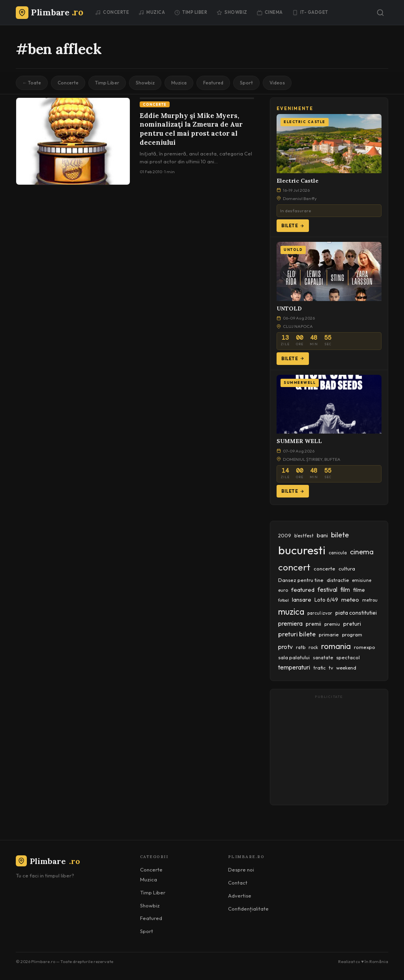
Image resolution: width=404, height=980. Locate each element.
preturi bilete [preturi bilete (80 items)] (297, 634)
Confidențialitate (248, 909)
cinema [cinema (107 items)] (362, 552)
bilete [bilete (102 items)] (340, 535)
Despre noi (241, 870)
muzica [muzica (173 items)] (291, 612)
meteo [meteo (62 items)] (350, 599)
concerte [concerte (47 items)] (325, 569)
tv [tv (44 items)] (331, 668)
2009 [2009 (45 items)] (285, 535)
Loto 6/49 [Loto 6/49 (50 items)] (326, 600)
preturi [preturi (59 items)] (352, 624)
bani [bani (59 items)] (322, 535)
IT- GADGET (310, 12)
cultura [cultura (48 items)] (347, 569)
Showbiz (232, 12)
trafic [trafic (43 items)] (319, 668)
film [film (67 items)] (345, 590)
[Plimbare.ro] (49, 12)
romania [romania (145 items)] (336, 646)
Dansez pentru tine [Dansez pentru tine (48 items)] (301, 580)
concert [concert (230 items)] (294, 567)
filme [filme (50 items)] (359, 590)
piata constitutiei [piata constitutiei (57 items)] (356, 613)
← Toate (32, 83)
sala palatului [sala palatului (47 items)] (294, 657)
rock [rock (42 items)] (313, 647)
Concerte (112, 12)
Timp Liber (191, 12)
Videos (277, 83)
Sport (246, 83)
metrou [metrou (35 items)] (370, 600)
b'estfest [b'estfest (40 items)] (304, 536)
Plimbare (48, 861)
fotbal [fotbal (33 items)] (283, 600)
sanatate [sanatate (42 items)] (323, 657)
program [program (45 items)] (352, 634)
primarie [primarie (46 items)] (329, 634)
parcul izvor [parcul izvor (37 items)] (320, 613)
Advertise (240, 896)
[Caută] (380, 13)
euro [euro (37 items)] (283, 590)
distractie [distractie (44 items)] (338, 580)
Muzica (152, 12)
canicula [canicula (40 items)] (338, 553)
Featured (213, 83)
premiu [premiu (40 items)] (332, 624)
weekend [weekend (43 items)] (346, 668)
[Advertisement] (329, 751)
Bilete (293, 226)
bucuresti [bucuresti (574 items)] (302, 550)
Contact (238, 883)
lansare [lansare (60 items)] (302, 599)
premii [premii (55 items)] (313, 624)
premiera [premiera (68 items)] (290, 624)
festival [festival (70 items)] (327, 589)
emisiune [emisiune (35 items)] (362, 580)
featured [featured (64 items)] (303, 590)
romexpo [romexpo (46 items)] (365, 647)
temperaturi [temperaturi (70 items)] (294, 667)
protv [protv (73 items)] (285, 647)
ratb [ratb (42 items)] (301, 647)
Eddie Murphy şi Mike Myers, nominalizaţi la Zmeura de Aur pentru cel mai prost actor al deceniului (191, 129)
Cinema (270, 12)
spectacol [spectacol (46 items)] (348, 657)
